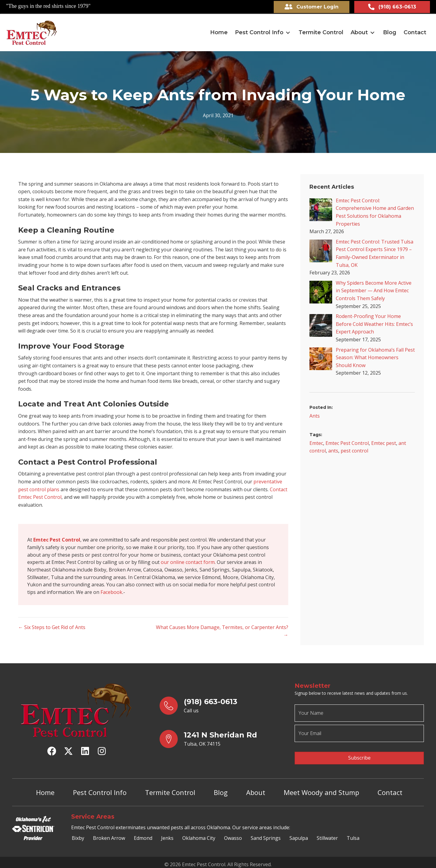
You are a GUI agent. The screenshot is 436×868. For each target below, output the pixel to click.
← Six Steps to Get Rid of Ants (52, 628)
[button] (288, 32)
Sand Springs (266, 834)
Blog (221, 788)
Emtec (316, 442)
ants (333, 450)
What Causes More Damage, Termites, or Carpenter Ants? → (222, 632)
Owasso (233, 834)
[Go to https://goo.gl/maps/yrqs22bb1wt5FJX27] (221, 740)
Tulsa (353, 834)
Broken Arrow (109, 834)
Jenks (167, 834)
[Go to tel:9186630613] (221, 707)
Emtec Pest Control (347, 442)
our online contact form (188, 562)
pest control (354, 450)
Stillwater (327, 834)
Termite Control (170, 788)
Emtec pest (384, 442)
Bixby (78, 834)
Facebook (111, 593)
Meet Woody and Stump (321, 788)
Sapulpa (299, 834)
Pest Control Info (100, 788)
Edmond (143, 834)
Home (45, 788)
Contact (390, 788)
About (256, 788)
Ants (315, 415)
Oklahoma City (199, 834)
